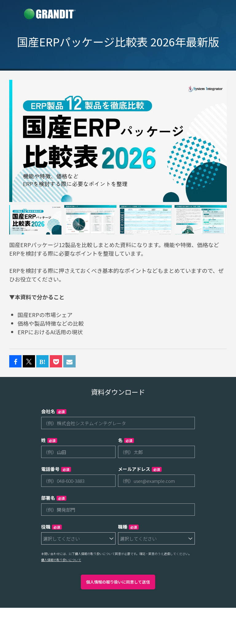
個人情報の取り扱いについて (61, 560)
